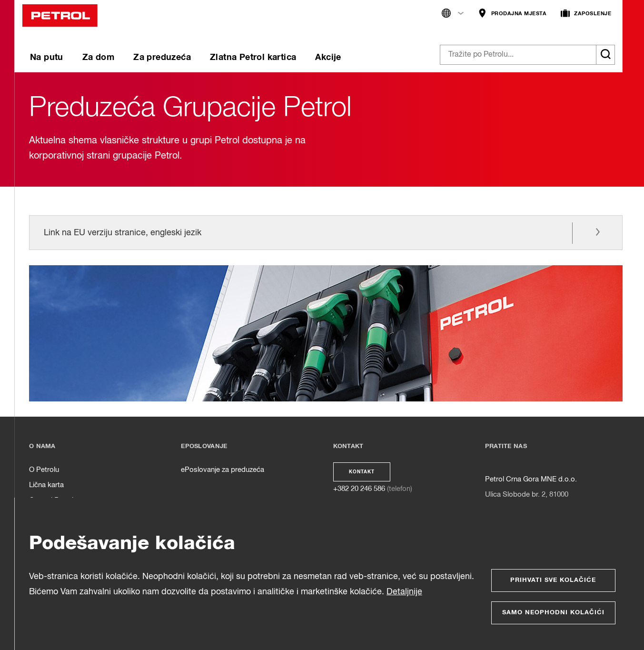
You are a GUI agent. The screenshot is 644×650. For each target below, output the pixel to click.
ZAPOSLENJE (586, 14)
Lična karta (46, 485)
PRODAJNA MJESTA (512, 14)
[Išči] (605, 55)
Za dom (98, 58)
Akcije (328, 58)
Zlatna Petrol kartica (253, 58)
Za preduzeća (162, 58)
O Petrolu (44, 470)
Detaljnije (404, 592)
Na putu (47, 58)
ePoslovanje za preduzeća (223, 470)
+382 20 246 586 (359, 489)
